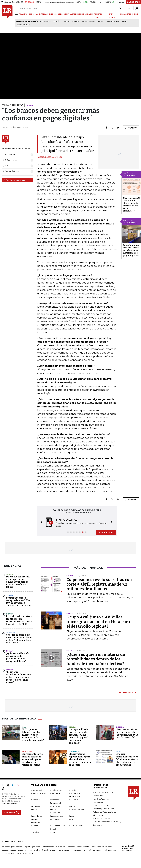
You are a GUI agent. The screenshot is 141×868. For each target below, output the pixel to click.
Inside (72, 816)
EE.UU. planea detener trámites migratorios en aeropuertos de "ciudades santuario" (33, 735)
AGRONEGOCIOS (77, 14)
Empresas (36, 806)
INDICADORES (126, 14)
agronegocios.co (33, 847)
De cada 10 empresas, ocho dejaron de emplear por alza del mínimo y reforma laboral (18, 582)
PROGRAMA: (13, 105)
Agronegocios (38, 790)
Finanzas (35, 809)
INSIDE (135, 14)
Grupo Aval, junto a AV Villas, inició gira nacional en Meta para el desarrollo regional (98, 622)
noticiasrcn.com (95, 850)
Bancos (9, 669)
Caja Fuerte (55, 793)
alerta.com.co (8, 853)
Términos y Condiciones (103, 809)
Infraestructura (57, 816)
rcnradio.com (79, 850)
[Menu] (17, 14)
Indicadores (36, 816)
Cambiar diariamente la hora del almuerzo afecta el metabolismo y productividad (127, 759)
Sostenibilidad (23, 25)
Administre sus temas (14, 180)
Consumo (35, 800)
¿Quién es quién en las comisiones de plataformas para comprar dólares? (18, 657)
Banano (101, 21)
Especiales (55, 806)
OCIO (51, 14)
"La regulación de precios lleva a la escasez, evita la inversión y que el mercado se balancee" (78, 736)
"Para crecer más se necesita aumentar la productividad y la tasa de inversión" (127, 733)
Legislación (27, 752)
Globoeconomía (76, 809)
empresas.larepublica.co (54, 847)
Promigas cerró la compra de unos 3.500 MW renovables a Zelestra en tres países (19, 602)
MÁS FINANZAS (126, 692)
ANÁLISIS (89, 14)
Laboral (10, 574)
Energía (76, 21)
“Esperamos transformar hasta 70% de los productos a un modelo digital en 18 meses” (19, 677)
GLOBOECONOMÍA (62, 14)
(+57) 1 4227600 (9, 803)
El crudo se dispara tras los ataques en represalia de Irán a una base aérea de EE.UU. (19, 620)
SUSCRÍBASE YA (106, 532)
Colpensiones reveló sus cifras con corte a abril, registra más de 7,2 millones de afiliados (99, 584)
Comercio (10, 632)
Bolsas (9, 651)
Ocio (71, 819)
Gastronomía (75, 752)
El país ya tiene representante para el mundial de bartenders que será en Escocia (80, 759)
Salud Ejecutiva (76, 826)
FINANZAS (23, 14)
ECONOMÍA (33, 14)
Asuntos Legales (38, 793)
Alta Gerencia (56, 790)
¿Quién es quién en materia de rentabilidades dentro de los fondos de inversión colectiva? (96, 659)
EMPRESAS (43, 14)
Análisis (72, 790)
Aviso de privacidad (101, 805)
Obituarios (55, 819)
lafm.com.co (110, 850)
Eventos (73, 806)
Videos (53, 832)
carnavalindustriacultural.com (43, 850)
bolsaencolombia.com (102, 847)
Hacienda (120, 727)
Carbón (66, 21)
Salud (118, 752)
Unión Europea (113, 21)
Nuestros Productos (102, 799)
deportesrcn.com (25, 853)
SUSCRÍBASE (133, 2)
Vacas (125, 21)
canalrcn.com (65, 850)
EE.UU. (24, 727)
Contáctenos (99, 802)
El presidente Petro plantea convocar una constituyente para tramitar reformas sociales (32, 759)
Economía (74, 800)
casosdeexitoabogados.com (15, 850)
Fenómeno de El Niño (51, 21)
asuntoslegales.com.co (12, 847)
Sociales (35, 832)
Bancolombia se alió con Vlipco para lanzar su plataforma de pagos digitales (131, 250)
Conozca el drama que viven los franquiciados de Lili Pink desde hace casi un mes (19, 639)
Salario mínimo (88, 21)
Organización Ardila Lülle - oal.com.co (129, 848)
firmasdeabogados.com (78, 847)
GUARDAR (131, 128)
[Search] (121, 8)
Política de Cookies (101, 818)
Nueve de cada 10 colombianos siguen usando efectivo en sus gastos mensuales (132, 204)
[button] (41, 522)
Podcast (35, 826)
